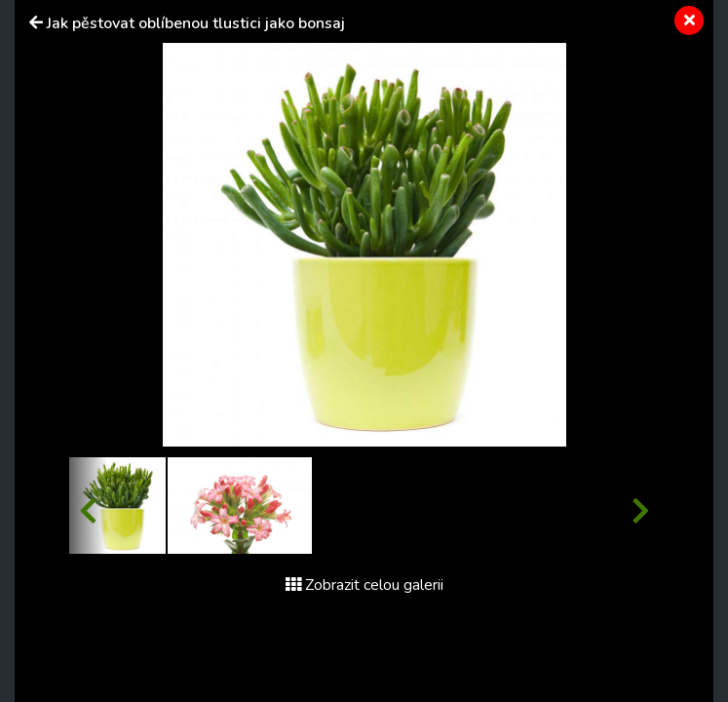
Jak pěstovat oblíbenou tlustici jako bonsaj (196, 23)
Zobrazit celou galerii (364, 585)
